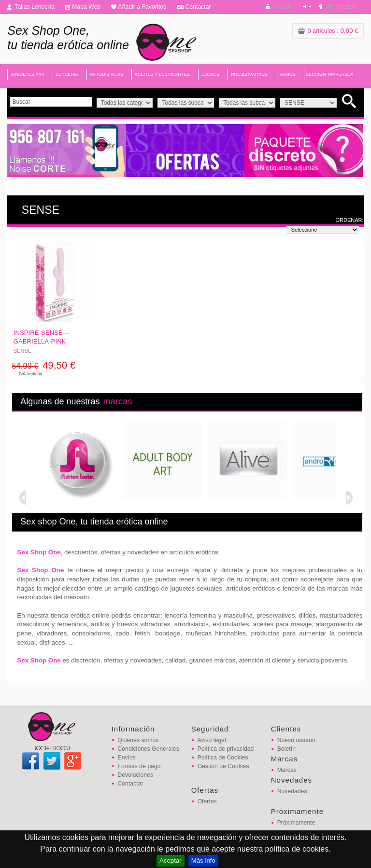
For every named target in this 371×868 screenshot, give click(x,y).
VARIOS (287, 74)
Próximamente (296, 823)
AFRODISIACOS (107, 74)
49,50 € (44, 365)
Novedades (292, 791)
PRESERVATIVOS (249, 74)
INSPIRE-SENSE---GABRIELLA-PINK (41, 337)
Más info (203, 861)
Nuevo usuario (296, 740)
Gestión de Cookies (223, 766)
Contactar (198, 7)
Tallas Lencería (35, 7)
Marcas (287, 770)
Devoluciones (136, 775)
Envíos (127, 758)
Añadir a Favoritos (143, 7)
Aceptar (171, 861)
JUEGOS (211, 74)
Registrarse (341, 7)
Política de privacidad (226, 749)
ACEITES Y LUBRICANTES (162, 74)
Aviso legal (212, 740)
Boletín (286, 749)
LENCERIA (67, 74)
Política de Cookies (223, 758)
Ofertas (207, 801)
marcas (117, 401)
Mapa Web (86, 7)
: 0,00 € (328, 31)
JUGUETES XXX (28, 74)
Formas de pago (139, 766)
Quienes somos (138, 740)
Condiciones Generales (149, 749)
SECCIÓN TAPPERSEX (329, 74)
